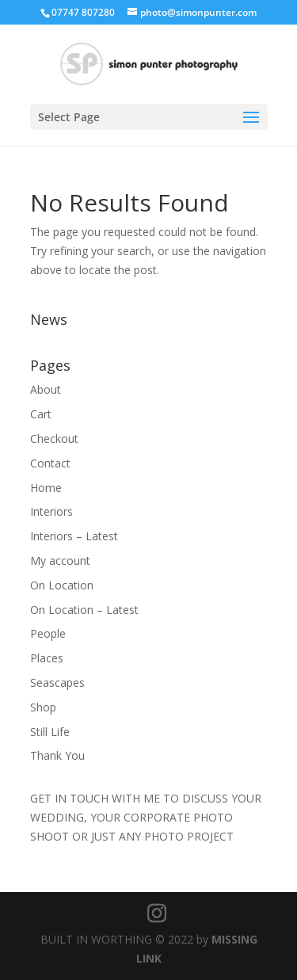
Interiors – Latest (74, 536)
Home (46, 488)
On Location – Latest (84, 610)
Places (47, 658)
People (48, 633)
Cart (41, 414)
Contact (50, 463)
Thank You (57, 755)
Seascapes (57, 683)
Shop (43, 707)
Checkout (54, 439)
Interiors (51, 511)
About (46, 389)
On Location (62, 585)
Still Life (50, 732)
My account (60, 561)
